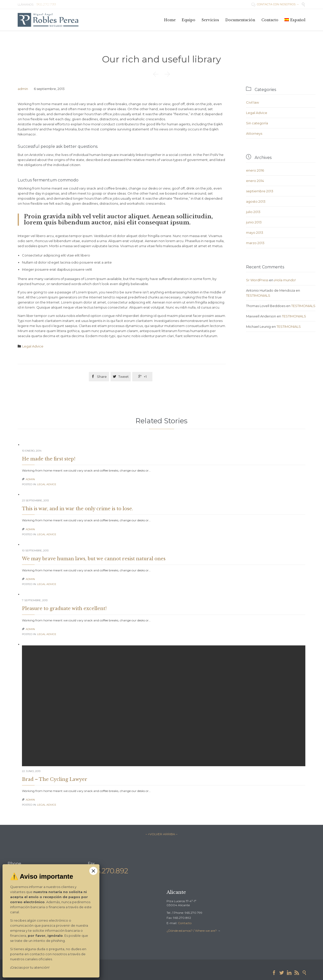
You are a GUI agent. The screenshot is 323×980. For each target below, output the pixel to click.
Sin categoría (257, 123)
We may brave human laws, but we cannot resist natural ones (94, 559)
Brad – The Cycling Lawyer (55, 779)
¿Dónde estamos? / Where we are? (192, 931)
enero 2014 (255, 181)
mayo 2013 (255, 232)
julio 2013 (253, 212)
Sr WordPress (257, 280)
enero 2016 (255, 170)
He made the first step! (49, 459)
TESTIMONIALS (258, 295)
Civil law (252, 102)
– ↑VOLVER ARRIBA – (161, 834)
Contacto (185, 923)
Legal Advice (33, 346)
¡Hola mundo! (285, 280)
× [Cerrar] (93, 871)
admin (23, 89)
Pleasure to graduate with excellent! (64, 609)
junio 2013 (254, 222)
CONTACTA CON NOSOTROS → (275, 4)
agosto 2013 (256, 201)
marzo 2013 (255, 243)
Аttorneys (254, 133)
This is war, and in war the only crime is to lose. (77, 509)
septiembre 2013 (260, 191)
